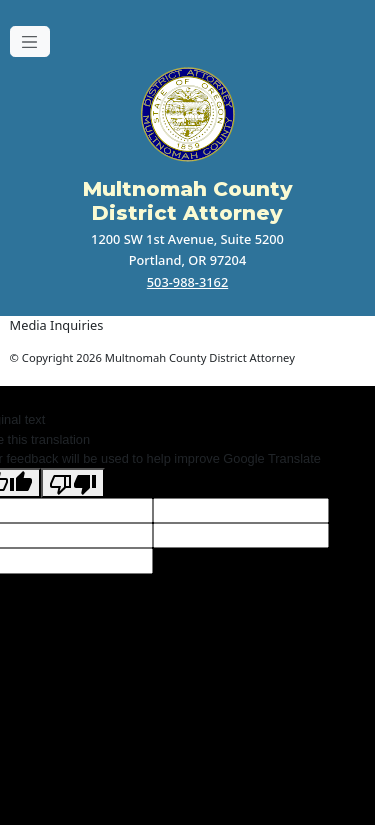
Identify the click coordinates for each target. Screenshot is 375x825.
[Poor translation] (73, 483)
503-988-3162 (187, 282)
